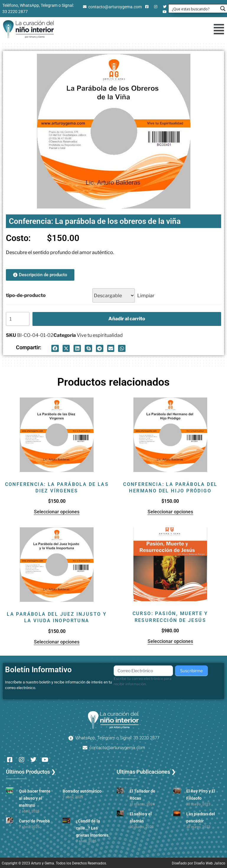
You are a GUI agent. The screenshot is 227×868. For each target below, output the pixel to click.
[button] (216, 29)
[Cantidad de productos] (18, 319)
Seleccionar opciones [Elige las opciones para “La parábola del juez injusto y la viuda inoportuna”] (57, 642)
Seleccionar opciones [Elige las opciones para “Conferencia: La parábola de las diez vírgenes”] (57, 512)
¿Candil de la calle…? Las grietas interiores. (93, 828)
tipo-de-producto (26, 295)
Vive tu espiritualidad (100, 335)
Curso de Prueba (34, 821)
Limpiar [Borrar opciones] (146, 296)
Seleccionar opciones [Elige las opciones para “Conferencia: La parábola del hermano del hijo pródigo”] (170, 512)
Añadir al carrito (127, 319)
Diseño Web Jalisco (210, 863)
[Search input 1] (194, 9)
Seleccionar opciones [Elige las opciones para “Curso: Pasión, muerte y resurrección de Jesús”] (170, 641)
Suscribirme (191, 671)
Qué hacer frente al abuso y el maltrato (35, 798)
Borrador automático (82, 791)
